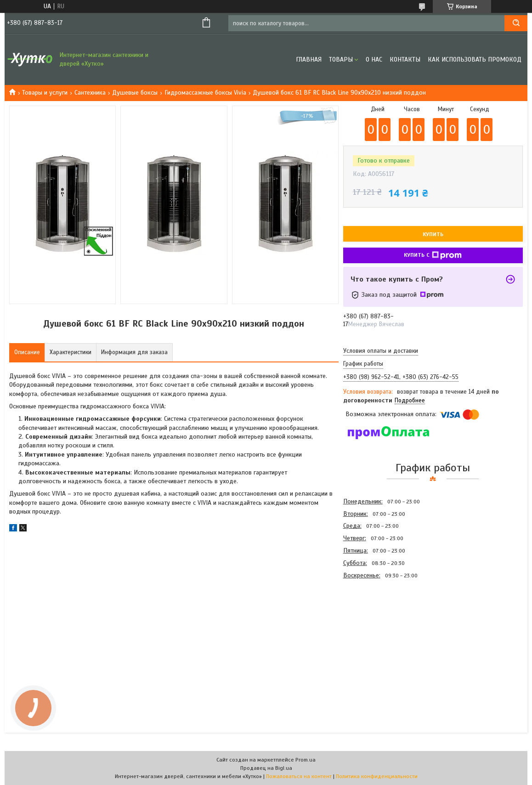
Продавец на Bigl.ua (266, 768)
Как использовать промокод (475, 59)
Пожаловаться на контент (299, 776)
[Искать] (516, 23)
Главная (309, 59)
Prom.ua (306, 760)
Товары (341, 59)
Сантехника (90, 93)
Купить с (433, 255)
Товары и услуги (45, 93)
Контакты (405, 59)
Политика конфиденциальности (377, 776)
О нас (374, 59)
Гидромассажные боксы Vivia (205, 93)
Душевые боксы (135, 93)
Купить (433, 234)
